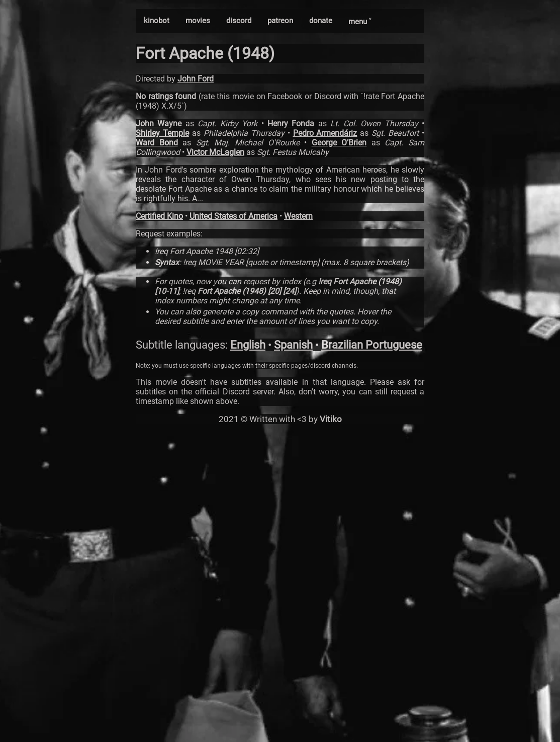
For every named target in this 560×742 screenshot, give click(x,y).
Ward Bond (157, 143)
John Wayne (159, 123)
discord (239, 21)
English (248, 345)
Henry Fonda (291, 123)
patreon (280, 21)
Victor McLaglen (215, 152)
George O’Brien (339, 143)
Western (298, 216)
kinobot (157, 21)
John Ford (196, 79)
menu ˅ (360, 22)
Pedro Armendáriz (325, 133)
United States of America (234, 216)
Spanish (293, 345)
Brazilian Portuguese (372, 345)
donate (321, 21)
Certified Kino (159, 216)
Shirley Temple (162, 133)
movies (198, 21)
